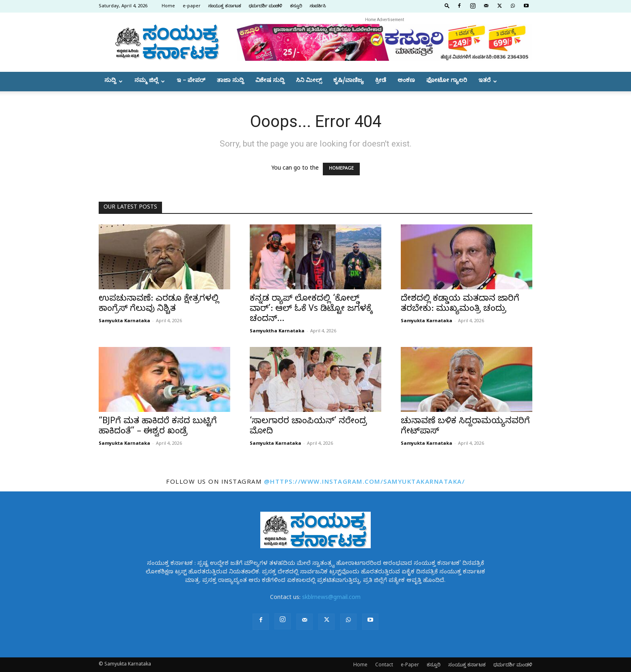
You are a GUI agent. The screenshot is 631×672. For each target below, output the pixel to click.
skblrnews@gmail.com (331, 598)
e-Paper (410, 664)
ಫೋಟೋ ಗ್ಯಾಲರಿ (447, 81)
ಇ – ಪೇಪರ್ (191, 81)
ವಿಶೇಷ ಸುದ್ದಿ (270, 81)
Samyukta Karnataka (124, 320)
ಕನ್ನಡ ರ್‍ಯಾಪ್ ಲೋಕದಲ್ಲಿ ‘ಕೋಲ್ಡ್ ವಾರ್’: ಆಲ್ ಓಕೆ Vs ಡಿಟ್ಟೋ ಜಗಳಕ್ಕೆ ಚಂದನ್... (311, 310)
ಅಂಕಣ (406, 81)
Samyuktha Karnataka (277, 331)
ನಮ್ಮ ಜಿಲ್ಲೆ (150, 81)
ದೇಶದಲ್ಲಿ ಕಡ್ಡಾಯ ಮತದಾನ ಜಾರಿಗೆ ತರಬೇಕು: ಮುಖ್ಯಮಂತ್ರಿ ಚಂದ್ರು (460, 305)
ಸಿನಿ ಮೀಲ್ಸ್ (309, 81)
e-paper (192, 7)
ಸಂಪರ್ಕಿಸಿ (318, 7)
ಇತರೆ (488, 81)
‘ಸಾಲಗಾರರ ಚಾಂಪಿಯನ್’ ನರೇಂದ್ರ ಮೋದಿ (308, 427)
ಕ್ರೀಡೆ (381, 81)
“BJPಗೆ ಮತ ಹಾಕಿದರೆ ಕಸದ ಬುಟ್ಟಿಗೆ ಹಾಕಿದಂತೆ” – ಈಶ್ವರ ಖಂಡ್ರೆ (158, 427)
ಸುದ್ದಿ (113, 81)
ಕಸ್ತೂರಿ (296, 7)
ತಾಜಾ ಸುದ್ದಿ (230, 81)
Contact (384, 664)
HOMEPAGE (341, 169)
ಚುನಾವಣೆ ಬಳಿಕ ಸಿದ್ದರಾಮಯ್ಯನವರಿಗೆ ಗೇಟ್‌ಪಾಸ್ (465, 427)
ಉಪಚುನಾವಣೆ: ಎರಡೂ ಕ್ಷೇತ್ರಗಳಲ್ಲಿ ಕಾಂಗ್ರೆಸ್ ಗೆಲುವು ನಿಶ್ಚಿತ (159, 305)
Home (168, 7)
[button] (447, 5)
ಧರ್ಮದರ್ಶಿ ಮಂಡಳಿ (266, 7)
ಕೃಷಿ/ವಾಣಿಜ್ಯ (349, 81)
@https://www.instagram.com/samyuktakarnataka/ (365, 481)
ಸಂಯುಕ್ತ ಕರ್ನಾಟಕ (225, 7)
